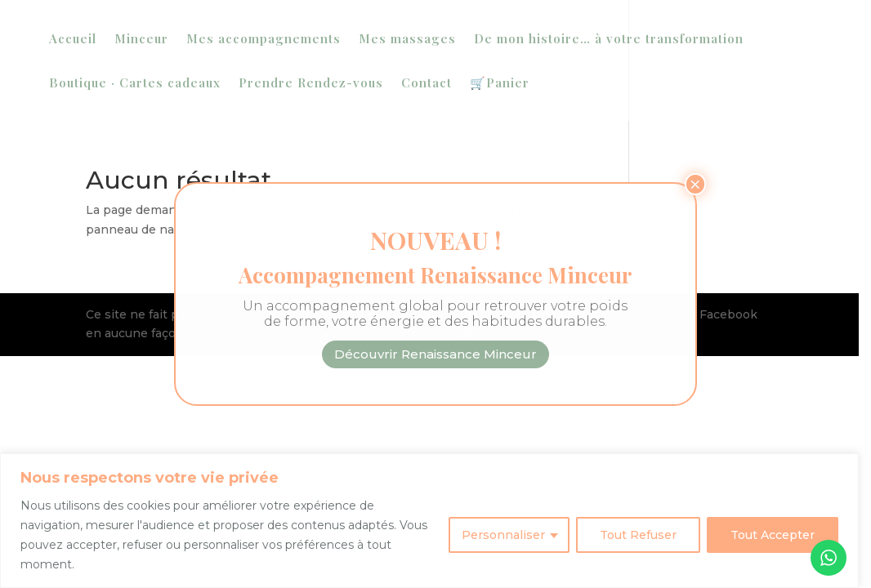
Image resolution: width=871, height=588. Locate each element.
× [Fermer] (695, 184)
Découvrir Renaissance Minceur (435, 354)
